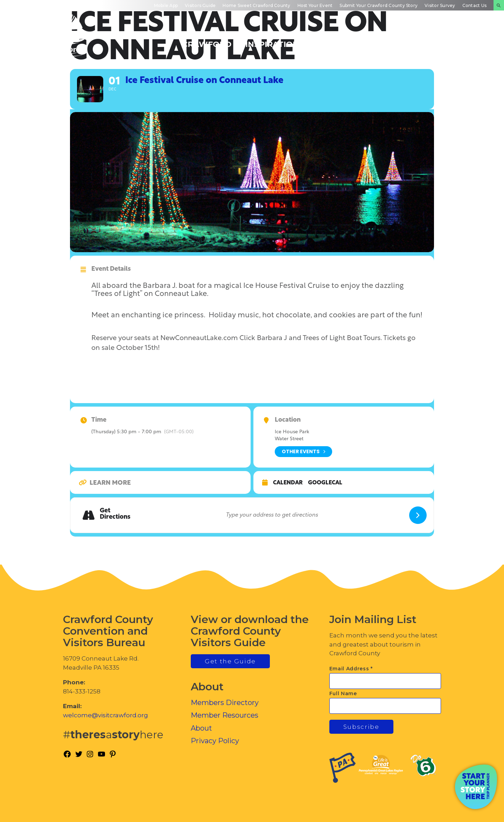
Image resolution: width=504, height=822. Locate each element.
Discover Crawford (207, 40)
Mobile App (166, 5)
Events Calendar (336, 40)
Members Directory (225, 703)
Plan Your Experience (462, 40)
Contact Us (474, 5)
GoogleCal (325, 483)
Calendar (288, 483)
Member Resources (225, 715)
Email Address (351, 669)
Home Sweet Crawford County (256, 5)
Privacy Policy (215, 741)
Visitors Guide (200, 5)
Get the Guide (230, 661)
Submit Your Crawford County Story (379, 5)
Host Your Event (315, 5)
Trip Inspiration (272, 40)
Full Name (343, 693)
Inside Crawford (397, 40)
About (201, 728)
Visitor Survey (440, 5)
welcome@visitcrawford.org (106, 715)
